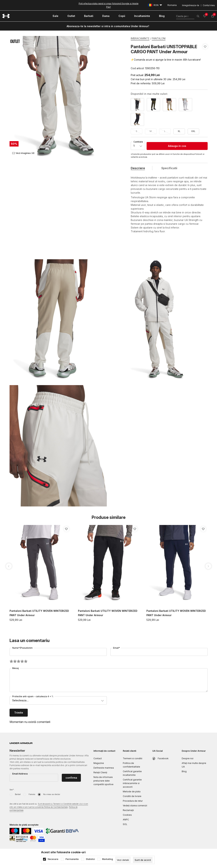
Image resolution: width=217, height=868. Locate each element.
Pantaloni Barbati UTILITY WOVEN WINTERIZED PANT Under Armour (39, 613)
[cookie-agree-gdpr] (143, 860)
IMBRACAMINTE (140, 38)
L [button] (165, 131)
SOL (125, 824)
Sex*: (12, 790)
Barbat (18, 794)
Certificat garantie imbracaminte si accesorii (132, 783)
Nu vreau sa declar (52, 794)
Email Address (20, 774)
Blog (184, 771)
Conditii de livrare (132, 796)
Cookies (127, 815)
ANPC (126, 820)
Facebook (163, 758)
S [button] (137, 131)
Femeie (32, 794)
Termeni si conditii (133, 758)
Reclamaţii (128, 810)
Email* (117, 648)
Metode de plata (132, 792)
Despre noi (188, 758)
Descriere (138, 168)
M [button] (151, 131)
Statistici (90, 859)
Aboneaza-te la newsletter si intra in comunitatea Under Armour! (108, 26)
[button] (205, 58)
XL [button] (179, 131)
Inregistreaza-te (191, 5)
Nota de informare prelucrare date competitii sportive (103, 781)
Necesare (53, 859)
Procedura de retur (133, 801)
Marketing (108, 859)
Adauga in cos (177, 146)
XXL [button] (193, 131)
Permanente (72, 859)
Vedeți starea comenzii (135, 806)
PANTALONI (159, 38)
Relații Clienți (100, 772)
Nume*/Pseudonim (22, 648)
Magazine (99, 763)
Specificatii (169, 168)
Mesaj (15, 668)
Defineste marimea (104, 768)
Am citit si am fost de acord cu (49, 807)
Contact (98, 758)
